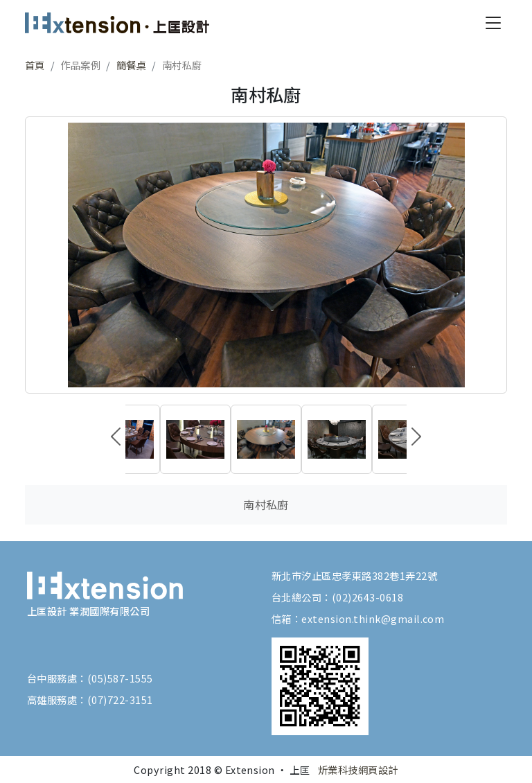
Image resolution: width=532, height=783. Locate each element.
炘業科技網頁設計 (358, 769)
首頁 (35, 65)
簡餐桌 (131, 65)
